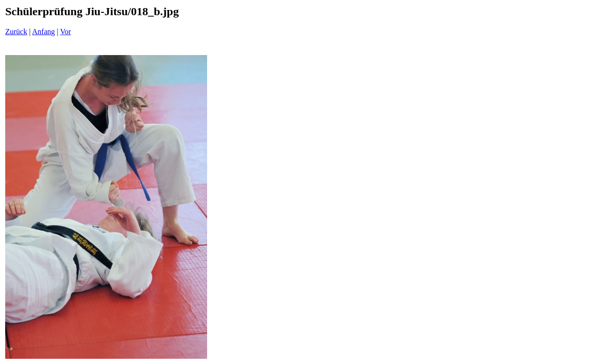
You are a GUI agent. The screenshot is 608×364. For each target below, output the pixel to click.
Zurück (16, 32)
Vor (65, 32)
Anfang (44, 32)
